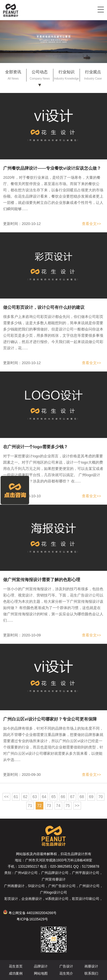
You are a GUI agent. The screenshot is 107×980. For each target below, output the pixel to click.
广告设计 (66, 966)
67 (72, 797)
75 (68, 805)
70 (101, 797)
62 (25, 797)
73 (49, 805)
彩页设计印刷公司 (86, 899)
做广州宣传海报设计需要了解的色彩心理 (42, 580)
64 (44, 797)
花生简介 (66, 973)
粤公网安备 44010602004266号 (30, 913)
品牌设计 (41, 966)
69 (91, 797)
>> (77, 805)
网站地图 (41, 973)
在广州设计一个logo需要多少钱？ (36, 447)
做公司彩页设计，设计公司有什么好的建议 (44, 307)
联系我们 (91, 973)
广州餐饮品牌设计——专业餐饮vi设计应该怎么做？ (52, 168)
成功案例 (16, 973)
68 (82, 797)
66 (63, 797)
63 (35, 797)
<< (6, 797)
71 (30, 805)
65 (54, 797)
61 (16, 797)
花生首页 (16, 966)
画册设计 (91, 966)
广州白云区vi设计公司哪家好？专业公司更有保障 (50, 719)
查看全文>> (91, 224)
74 (58, 805)
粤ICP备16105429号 (32, 919)
